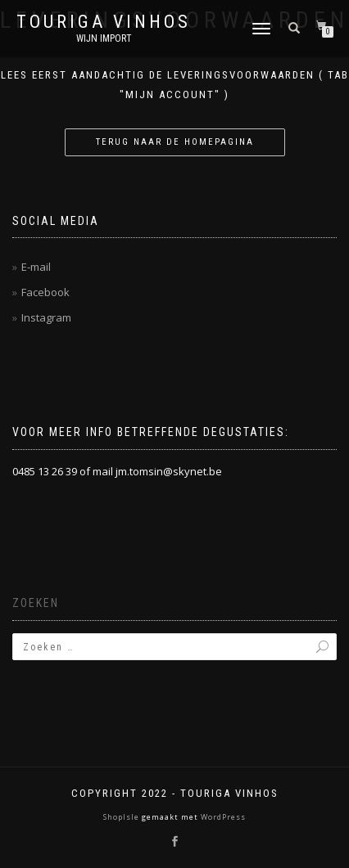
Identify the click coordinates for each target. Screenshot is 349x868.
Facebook (45, 292)
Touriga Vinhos (104, 22)
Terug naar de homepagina (175, 142)
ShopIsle (122, 817)
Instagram (46, 317)
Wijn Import (104, 38)
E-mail (36, 267)
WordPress (222, 817)
